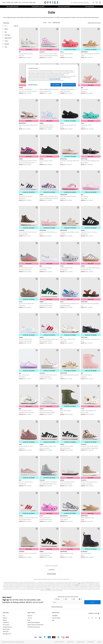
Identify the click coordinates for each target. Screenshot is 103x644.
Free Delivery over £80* (38, 6)
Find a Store (6, 625)
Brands (31, 2)
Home (45, 23)
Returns (5, 620)
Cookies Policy (70, 642)
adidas (21, 88)
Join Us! (30, 618)
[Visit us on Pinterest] (92, 618)
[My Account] (92, 3)
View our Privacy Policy (57, 607)
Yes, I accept (56, 85)
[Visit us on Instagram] (96, 618)
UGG (20, 444)
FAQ (4, 616)
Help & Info (6, 613)
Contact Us (6, 622)
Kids (20, 2)
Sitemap (99, 642)
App (53, 620)
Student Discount (7, 627)
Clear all (16, 26)
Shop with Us (56, 613)
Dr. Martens (84, 551)
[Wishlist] (96, 3)
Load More (52, 570)
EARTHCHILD (84, 52)
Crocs (62, 52)
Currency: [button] (94, 613)
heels (79, 584)
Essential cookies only (69, 85)
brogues (48, 589)
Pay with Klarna (90, 6)
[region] (52, 77)
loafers (77, 585)
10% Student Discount (12, 6)
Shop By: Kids (56, 23)
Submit (92, 602)
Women (9, 2)
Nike (41, 266)
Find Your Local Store (64, 6)
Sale (34, 2)
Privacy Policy (91, 642)
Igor (82, 88)
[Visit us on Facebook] (89, 618)
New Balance (64, 516)
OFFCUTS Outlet (56, 618)
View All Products (52, 574)
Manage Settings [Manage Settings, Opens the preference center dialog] (33, 85)
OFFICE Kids (64, 159)
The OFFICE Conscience (34, 627)
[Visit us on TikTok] (100, 618)
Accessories (25, 2)
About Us (30, 616)
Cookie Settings (80, 642)
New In (4, 2)
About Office (31, 613)
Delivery (5, 618)
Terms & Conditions (59, 642)
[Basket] (99, 3)
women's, (74, 17)
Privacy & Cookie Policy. (55, 79)
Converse (42, 52)
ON (20, 52)
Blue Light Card (7, 634)
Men (12, 2)
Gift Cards (6, 632)
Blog (29, 620)
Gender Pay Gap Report (34, 622)
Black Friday (6, 629)
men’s (81, 17)
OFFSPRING (55, 616)
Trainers (16, 2)
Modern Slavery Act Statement (35, 625)
